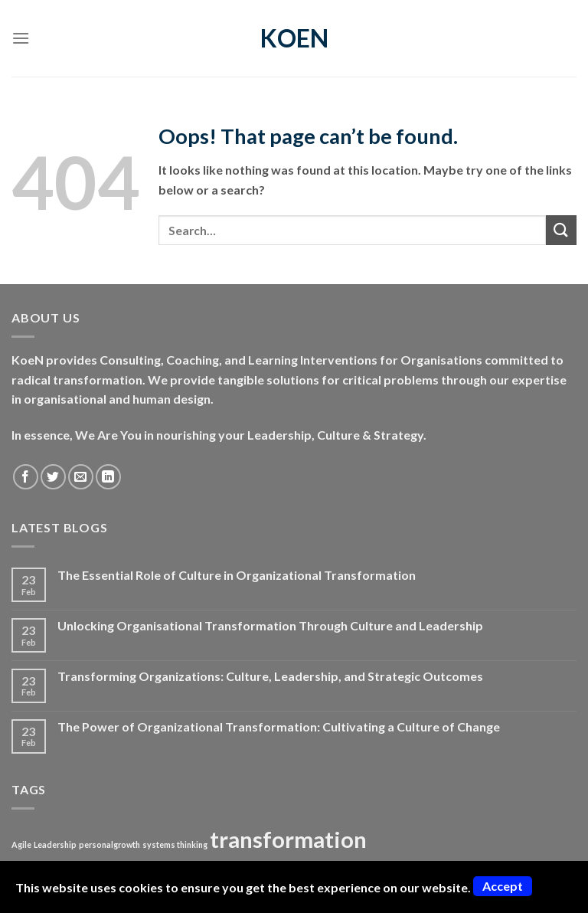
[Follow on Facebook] (26, 477)
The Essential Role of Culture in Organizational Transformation (237, 575)
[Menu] (21, 38)
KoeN (294, 38)
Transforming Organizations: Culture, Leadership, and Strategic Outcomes (270, 676)
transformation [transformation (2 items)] (288, 839)
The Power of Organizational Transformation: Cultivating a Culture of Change (279, 726)
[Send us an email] (81, 477)
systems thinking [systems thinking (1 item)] (175, 844)
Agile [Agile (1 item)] (21, 844)
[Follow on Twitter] (53, 477)
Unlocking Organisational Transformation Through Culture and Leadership (270, 625)
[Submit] (561, 230)
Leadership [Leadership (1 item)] (55, 844)
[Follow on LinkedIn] (108, 477)
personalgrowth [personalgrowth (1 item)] (109, 844)
